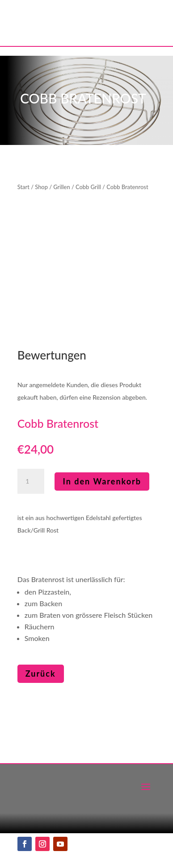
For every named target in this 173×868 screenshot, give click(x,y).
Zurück (41, 674)
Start (23, 187)
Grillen (61, 187)
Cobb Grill (88, 187)
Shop (41, 187)
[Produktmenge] (31, 481)
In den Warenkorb (102, 481)
